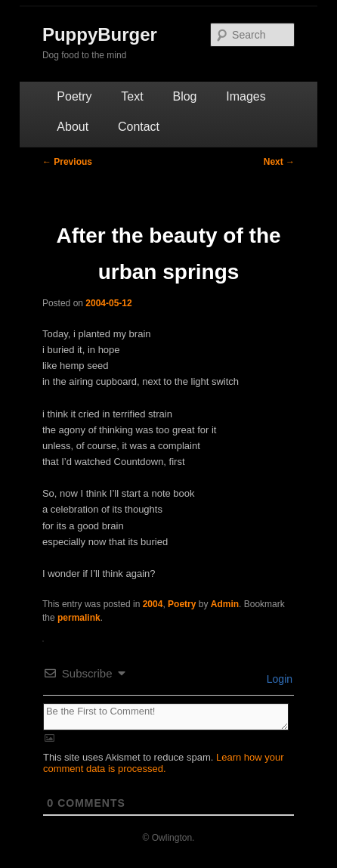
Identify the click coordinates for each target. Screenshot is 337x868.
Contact (139, 127)
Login (278, 679)
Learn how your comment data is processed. (164, 763)
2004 (153, 604)
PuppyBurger (100, 34)
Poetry (74, 96)
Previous (67, 162)
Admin (225, 604)
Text (132, 96)
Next (279, 162)
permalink (79, 618)
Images (246, 96)
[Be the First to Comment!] (166, 717)
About (73, 127)
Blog (184, 96)
